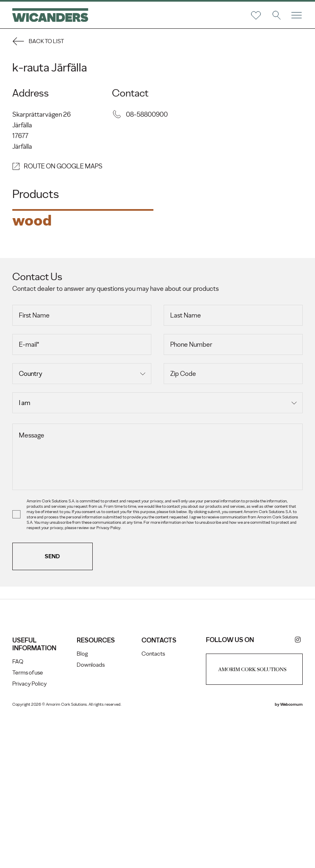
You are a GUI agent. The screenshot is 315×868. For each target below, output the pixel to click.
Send (53, 705)
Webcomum (291, 853)
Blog (82, 802)
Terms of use (28, 821)
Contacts (153, 802)
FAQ (18, 810)
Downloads (91, 814)
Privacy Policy (30, 832)
